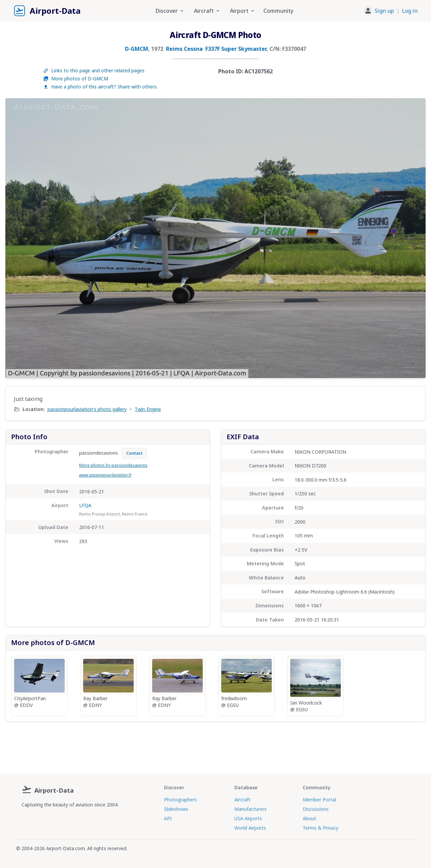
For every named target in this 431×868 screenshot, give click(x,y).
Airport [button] (243, 11)
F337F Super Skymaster (236, 49)
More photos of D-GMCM (76, 79)
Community (278, 11)
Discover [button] (170, 11)
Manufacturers (251, 809)
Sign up (384, 11)
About (309, 818)
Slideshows (176, 809)
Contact (134, 453)
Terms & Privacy (321, 828)
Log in (410, 11)
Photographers (180, 800)
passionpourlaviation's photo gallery (87, 409)
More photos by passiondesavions (113, 465)
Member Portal (319, 800)
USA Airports (248, 818)
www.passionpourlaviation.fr (105, 475)
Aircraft (242, 800)
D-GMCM (137, 49)
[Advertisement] (215, 745)
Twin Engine (148, 409)
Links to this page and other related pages (94, 70)
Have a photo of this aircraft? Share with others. (100, 87)
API (168, 818)
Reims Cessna (184, 49)
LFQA (85, 505)
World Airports (250, 828)
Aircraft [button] (207, 11)
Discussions (316, 809)
